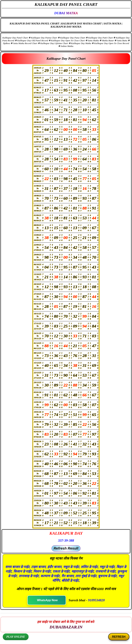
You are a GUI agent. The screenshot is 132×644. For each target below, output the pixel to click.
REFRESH (119, 637)
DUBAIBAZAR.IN (66, 627)
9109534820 (96, 600)
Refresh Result (66, 548)
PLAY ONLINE (16, 637)
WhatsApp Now (47, 600)
